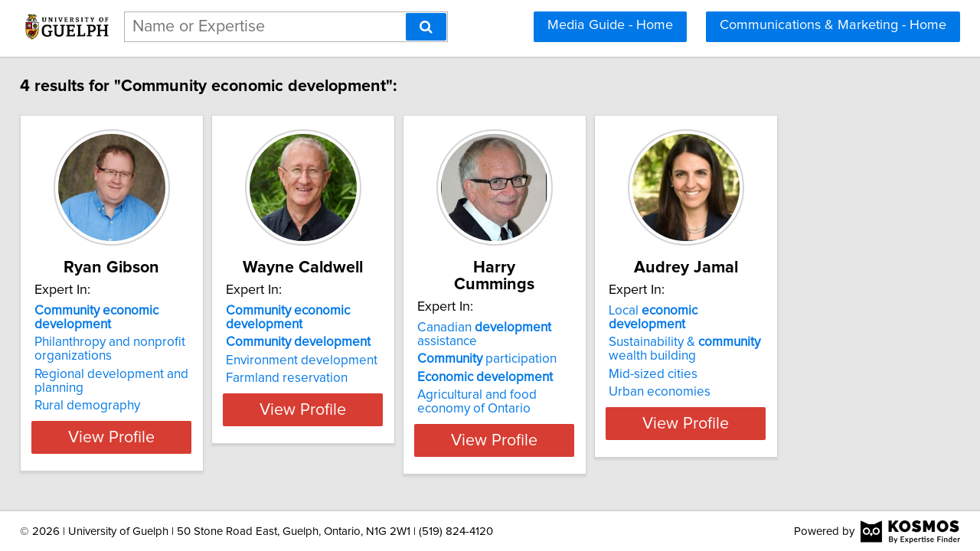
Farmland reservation (336, 378)
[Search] (426, 27)
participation (574, 342)
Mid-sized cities (779, 360)
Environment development (351, 360)
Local (818, 311)
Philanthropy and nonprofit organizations (121, 349)
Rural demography (98, 406)
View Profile (142, 437)
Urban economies (785, 378)
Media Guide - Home (610, 25)
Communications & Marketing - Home (833, 25)
